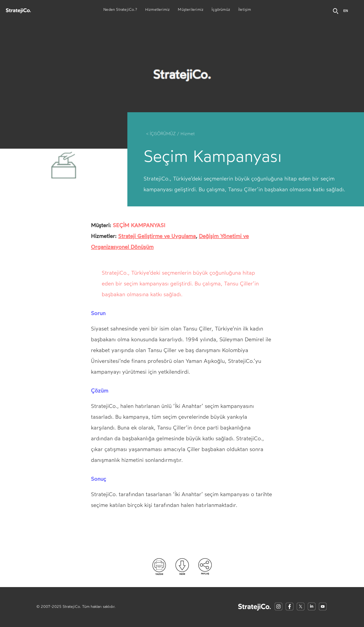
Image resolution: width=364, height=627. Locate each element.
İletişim (245, 10)
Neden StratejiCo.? (120, 10)
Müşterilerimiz (191, 10)
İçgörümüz (221, 10)
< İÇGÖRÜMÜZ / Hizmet (171, 134)
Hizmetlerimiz (158, 10)
